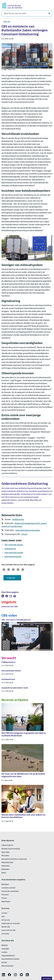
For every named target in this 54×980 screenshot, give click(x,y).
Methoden (5, 870)
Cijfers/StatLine (7, 846)
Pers (3, 917)
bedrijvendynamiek (13, 557)
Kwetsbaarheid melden (10, 959)
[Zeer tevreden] (25, 569)
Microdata (5, 856)
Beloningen (6, 902)
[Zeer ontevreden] (4, 569)
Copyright (5, 949)
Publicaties (6, 866)
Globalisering (18, 520)
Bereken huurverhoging (11, 849)
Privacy (24, 534)
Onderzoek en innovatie (11, 924)
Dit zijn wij (6, 920)
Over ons (7, 22)
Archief (4, 963)
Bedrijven (5, 885)
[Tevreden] (19, 569)
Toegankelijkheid (8, 956)
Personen (5, 895)
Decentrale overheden (10, 892)
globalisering (10, 549)
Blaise (4, 873)
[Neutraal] (14, 569)
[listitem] (3, 596)
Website (5, 946)
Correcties (5, 934)
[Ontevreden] (9, 569)
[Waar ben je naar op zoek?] (27, 14)
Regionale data (7, 863)
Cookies (4, 953)
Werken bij (6, 927)
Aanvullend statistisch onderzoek (14, 859)
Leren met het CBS (8, 931)
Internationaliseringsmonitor (28, 530)
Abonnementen (8, 966)
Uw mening (47, 979)
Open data (5, 853)
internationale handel (14, 553)
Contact (4, 913)
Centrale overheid (8, 888)
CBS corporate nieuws (14, 545)
